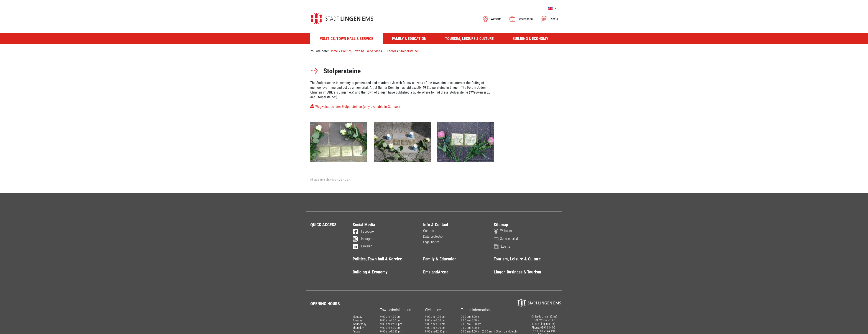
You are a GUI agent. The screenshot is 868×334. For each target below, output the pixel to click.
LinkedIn (362, 247)
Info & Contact (436, 225)
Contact (429, 231)
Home (334, 51)
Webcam (492, 19)
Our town (390, 51)
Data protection (434, 236)
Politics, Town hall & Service (361, 51)
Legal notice (431, 242)
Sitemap (501, 225)
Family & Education (440, 259)
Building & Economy (370, 272)
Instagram (364, 239)
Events (549, 19)
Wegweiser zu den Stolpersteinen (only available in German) (358, 107)
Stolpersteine (409, 51)
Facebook (363, 232)
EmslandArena (436, 272)
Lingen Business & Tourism (517, 272)
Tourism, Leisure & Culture (517, 259)
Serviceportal (521, 19)
